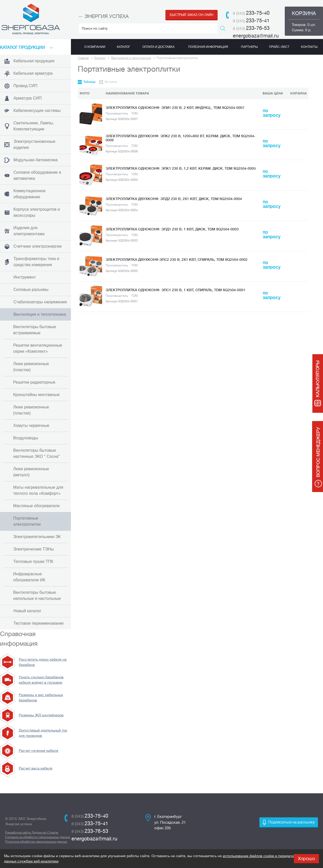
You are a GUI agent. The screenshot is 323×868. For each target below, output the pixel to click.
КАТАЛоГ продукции (22, 48)
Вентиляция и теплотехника (131, 58)
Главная (83, 58)
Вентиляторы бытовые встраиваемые (35, 330)
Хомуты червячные (31, 426)
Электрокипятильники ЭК (37, 537)
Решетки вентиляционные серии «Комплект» (38, 348)
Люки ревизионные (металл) (31, 472)
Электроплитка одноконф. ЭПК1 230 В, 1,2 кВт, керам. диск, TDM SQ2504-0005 (181, 168)
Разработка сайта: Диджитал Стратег (32, 833)
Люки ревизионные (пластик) (31, 367)
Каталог (100, 58)
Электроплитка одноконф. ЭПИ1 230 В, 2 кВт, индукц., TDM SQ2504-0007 (175, 108)
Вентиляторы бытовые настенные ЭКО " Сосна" (36, 453)
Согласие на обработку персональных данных (38, 837)
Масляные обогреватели (36, 506)
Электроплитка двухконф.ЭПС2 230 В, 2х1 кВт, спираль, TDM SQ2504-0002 (177, 260)
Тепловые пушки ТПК (33, 561)
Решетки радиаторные (34, 382)
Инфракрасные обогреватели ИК (29, 577)
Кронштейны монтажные (36, 395)
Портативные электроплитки (27, 521)
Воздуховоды (26, 438)
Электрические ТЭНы (33, 549)
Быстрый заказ (192, 15)
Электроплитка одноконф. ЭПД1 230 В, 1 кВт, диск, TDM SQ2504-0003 (172, 229)
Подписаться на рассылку (292, 822)
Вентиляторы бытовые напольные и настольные (37, 595)
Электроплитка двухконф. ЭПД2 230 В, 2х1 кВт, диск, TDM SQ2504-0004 (174, 199)
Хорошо (306, 859)
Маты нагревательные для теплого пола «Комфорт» (38, 490)
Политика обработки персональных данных (36, 842)
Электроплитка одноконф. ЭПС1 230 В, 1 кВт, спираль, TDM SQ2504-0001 (175, 290)
